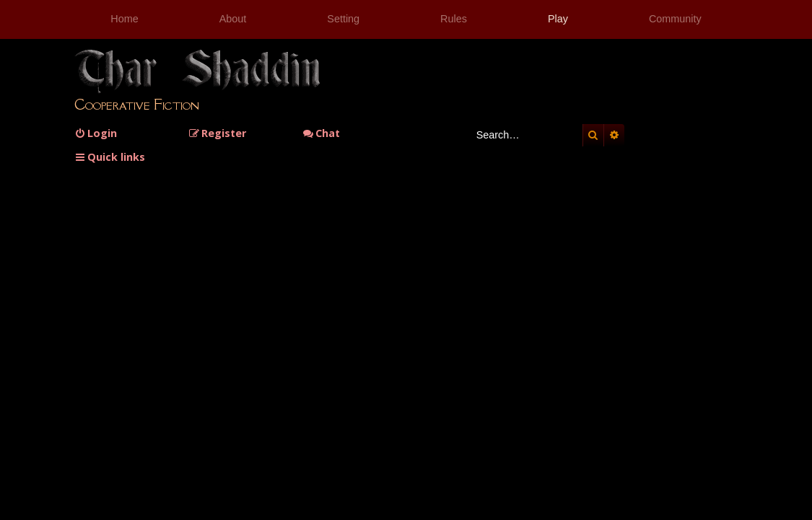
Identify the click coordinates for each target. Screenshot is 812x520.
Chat (321, 133)
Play (558, 19)
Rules (454, 19)
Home (124, 19)
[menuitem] (96, 133)
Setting (343, 19)
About (233, 19)
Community (675, 19)
